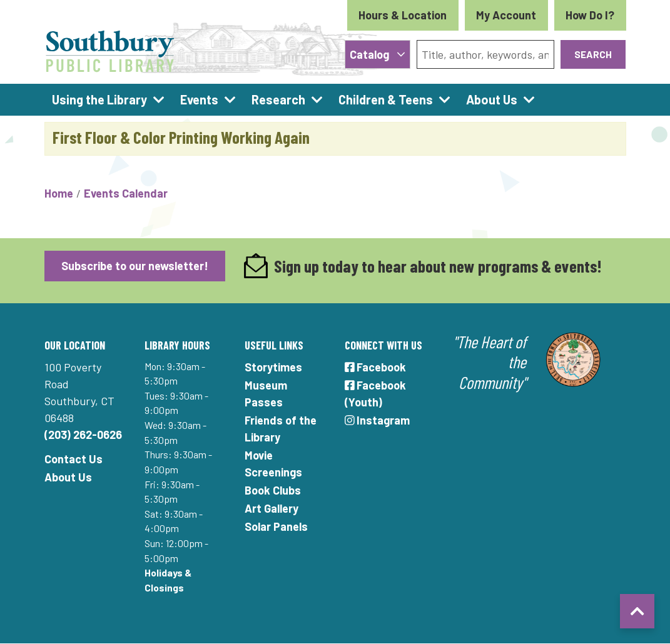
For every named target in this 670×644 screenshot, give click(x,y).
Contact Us (74, 459)
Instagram (378, 420)
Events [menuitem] (199, 99)
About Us (68, 477)
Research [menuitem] (278, 99)
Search (593, 54)
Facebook (376, 367)
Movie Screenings (273, 464)
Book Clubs (273, 490)
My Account (506, 15)
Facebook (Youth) (376, 394)
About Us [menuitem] (492, 99)
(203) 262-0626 (83, 435)
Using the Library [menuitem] (99, 99)
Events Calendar (126, 193)
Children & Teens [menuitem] (386, 99)
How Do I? (590, 15)
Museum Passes (266, 394)
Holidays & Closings (168, 580)
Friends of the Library (281, 429)
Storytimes (273, 367)
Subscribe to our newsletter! (135, 266)
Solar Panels (276, 526)
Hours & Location (403, 15)
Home (59, 193)
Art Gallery (272, 508)
